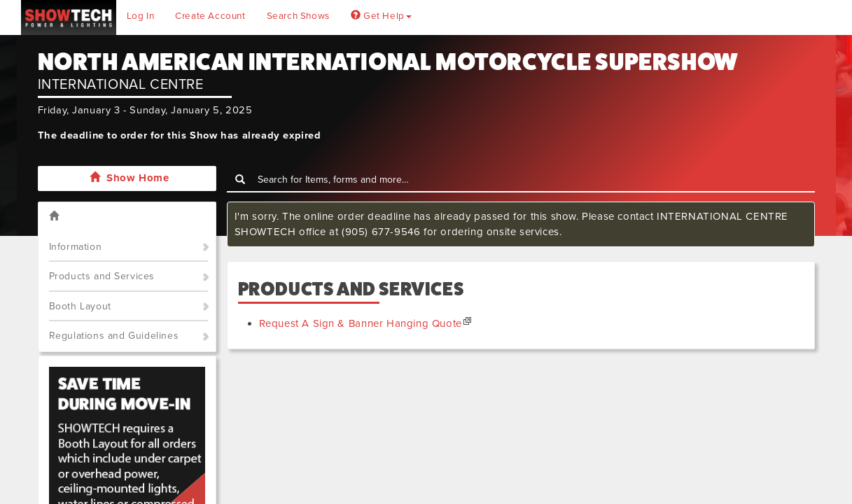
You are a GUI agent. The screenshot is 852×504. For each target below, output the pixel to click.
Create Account (210, 16)
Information (76, 247)
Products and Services (102, 276)
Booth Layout (80, 306)
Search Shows (298, 16)
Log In (141, 16)
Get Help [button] (381, 16)
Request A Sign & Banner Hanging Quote (361, 323)
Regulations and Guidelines (114, 336)
